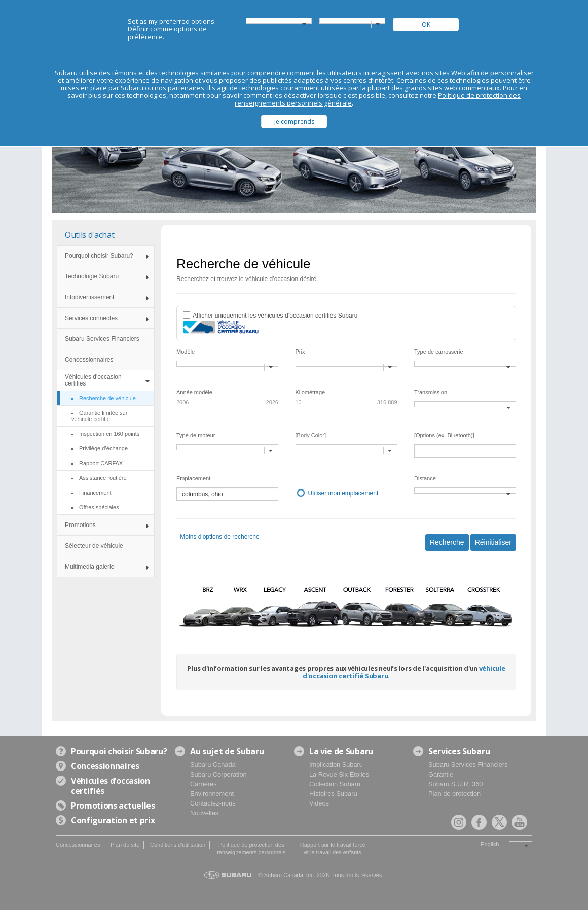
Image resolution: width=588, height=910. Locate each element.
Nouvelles (204, 813)
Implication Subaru (336, 765)
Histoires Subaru (333, 794)
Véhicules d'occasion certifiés (93, 380)
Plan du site (125, 845)
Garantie (441, 774)
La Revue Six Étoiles (339, 774)
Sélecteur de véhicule (94, 546)
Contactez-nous (213, 803)
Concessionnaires (89, 360)
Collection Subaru (335, 784)
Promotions (80, 525)
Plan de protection (454, 794)
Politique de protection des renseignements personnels (251, 848)
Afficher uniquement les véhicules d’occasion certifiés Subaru (275, 316)
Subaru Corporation (218, 774)
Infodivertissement (89, 297)
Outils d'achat (90, 235)
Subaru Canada (213, 765)
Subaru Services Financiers (102, 339)
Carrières (204, 784)
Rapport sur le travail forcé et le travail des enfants (333, 848)
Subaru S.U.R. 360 (455, 784)
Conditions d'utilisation (178, 845)
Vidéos (319, 803)
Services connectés (91, 318)
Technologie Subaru (92, 276)
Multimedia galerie (89, 567)
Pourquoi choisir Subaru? (99, 256)
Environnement (212, 794)
